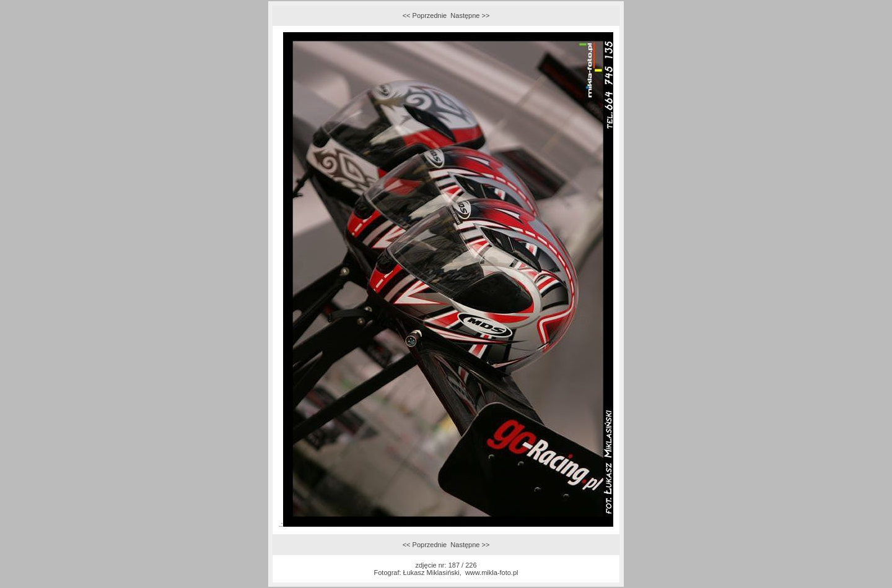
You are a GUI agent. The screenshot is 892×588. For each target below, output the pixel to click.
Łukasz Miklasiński (431, 573)
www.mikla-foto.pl (492, 573)
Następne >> (470, 15)
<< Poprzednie (425, 15)
